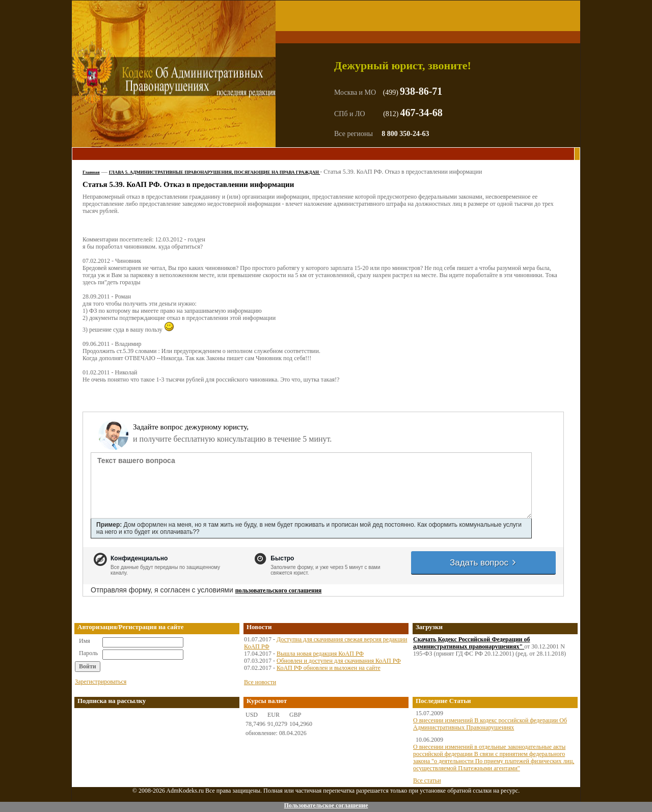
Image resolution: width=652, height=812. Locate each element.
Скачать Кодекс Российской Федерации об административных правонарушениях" (472, 643)
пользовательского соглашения (279, 590)
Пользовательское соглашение (326, 805)
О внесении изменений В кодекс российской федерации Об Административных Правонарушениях (490, 724)
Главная (91, 172)
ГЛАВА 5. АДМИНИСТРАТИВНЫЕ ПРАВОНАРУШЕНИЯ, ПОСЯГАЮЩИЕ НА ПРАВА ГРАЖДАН (215, 172)
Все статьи (427, 780)
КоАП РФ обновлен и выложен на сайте (329, 668)
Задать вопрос (483, 563)
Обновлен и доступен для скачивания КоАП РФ (339, 661)
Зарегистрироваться (101, 682)
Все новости (260, 682)
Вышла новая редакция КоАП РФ (320, 654)
